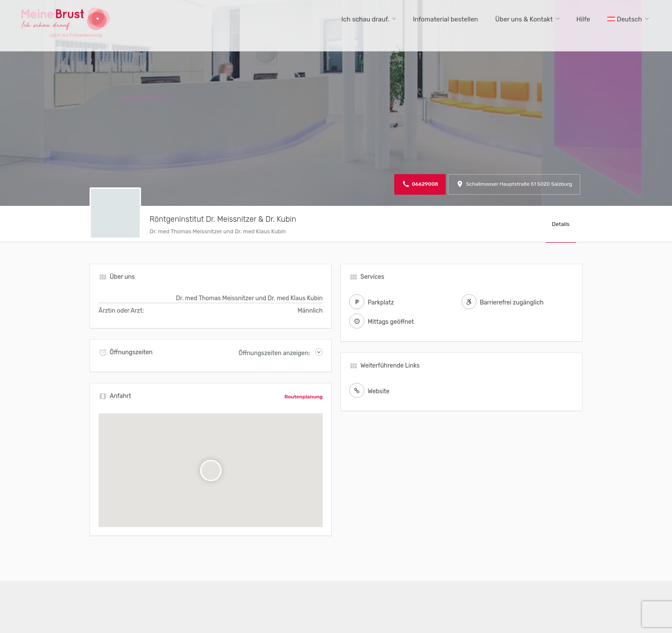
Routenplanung (304, 397)
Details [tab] (561, 224)
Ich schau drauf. (365, 19)
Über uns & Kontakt (524, 19)
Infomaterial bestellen (445, 19)
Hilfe (583, 19)
